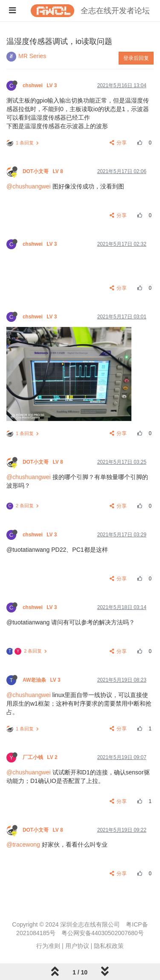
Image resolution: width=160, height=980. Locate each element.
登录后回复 (136, 58)
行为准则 (48, 946)
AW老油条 (42, 680)
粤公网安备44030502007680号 (103, 933)
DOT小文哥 (44, 171)
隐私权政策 (109, 946)
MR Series (32, 56)
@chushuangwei (29, 186)
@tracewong (23, 845)
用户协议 (77, 946)
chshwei (41, 85)
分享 (118, 143)
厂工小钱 (41, 757)
